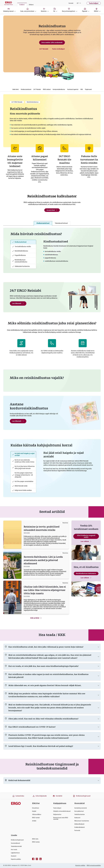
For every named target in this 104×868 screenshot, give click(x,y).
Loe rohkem (86, 541)
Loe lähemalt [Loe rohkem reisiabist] (18, 304)
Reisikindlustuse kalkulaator (86, 574)
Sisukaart (14, 856)
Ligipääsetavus (15, 853)
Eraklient (22, 5)
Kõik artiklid (36, 618)
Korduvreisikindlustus (59, 89)
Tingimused (88, 89)
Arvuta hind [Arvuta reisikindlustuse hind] (52, 210)
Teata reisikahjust (58, 49)
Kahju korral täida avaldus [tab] (22, 490)
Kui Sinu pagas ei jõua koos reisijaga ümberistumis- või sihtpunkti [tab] (22, 475)
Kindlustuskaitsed (26, 89)
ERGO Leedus (36, 842)
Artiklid (34, 821)
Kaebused (77, 818)
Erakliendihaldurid (80, 827)
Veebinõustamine (80, 814)
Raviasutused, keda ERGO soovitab (61, 818)
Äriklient (31, 5)
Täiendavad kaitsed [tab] (61, 223)
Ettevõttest (36, 808)
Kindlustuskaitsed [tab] (43, 223)
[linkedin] (41, 859)
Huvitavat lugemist (73, 89)
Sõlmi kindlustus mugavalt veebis (86, 536)
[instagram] (37, 859)
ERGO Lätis (35, 839)
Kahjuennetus (57, 814)
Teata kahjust (94, 3)
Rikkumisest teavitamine (82, 821)
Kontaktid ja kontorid (81, 808)
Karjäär (34, 811)
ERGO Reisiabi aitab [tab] (20, 486)
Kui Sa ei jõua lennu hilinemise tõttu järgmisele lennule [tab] (23, 467)
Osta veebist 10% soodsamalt (52, 43)
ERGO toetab (36, 818)
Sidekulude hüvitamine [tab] (21, 266)
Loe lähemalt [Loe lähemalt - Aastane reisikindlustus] (18, 421)
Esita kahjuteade (40, 796)
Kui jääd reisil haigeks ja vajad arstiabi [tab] (23, 454)
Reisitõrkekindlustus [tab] (20, 251)
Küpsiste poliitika (16, 859)
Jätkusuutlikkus (37, 814)
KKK (82, 89)
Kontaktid (57, 796)
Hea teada (14, 850)
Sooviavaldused (15, 843)
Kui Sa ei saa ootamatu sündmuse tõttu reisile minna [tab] (23, 461)
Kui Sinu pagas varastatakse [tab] (23, 481)
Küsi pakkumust (79, 811)
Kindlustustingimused (82, 796)
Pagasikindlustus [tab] (19, 255)
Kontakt (71, 3)
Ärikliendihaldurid (79, 824)
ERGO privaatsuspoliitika (94, 865)
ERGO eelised (47, 89)
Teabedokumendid (16, 846)
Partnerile (77, 831)
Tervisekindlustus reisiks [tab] (22, 247)
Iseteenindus (18, 796)
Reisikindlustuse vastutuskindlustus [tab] (20, 261)
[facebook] (33, 859)
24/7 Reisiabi (44, 49)
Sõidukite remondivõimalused (62, 811)
